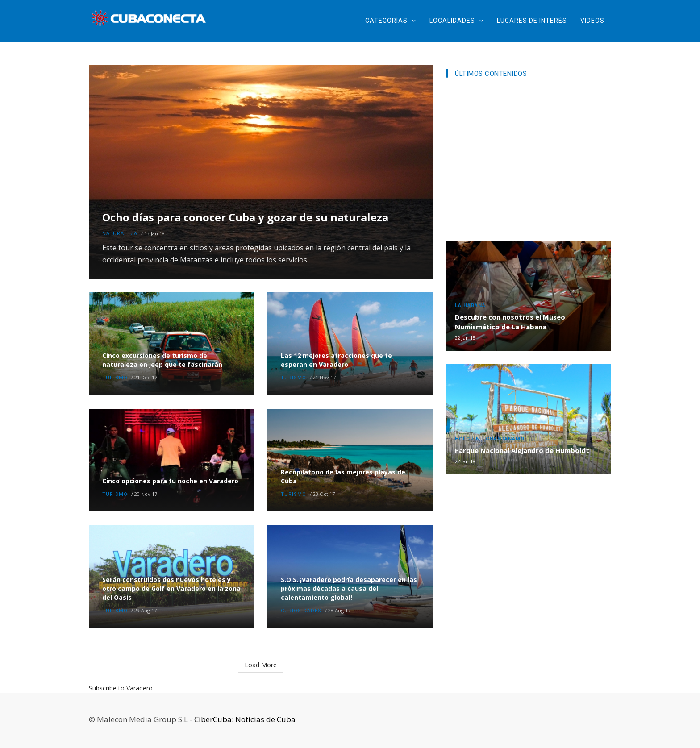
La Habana (470, 305)
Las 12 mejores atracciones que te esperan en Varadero (336, 360)
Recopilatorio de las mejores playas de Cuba (343, 476)
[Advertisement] (529, 162)
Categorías (391, 21)
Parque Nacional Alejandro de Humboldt (522, 450)
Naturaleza (120, 234)
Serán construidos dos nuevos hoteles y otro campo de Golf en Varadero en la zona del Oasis (171, 588)
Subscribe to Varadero (121, 688)
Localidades (456, 21)
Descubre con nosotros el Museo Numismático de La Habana (510, 322)
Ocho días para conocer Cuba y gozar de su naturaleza (245, 218)
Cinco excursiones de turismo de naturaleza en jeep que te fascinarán (162, 360)
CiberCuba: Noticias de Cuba (245, 719)
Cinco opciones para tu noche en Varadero (170, 481)
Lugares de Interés (532, 21)
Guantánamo (505, 439)
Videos (592, 21)
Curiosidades (301, 611)
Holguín (467, 439)
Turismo (115, 378)
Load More (261, 665)
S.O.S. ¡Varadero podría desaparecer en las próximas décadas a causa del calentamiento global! (349, 588)
